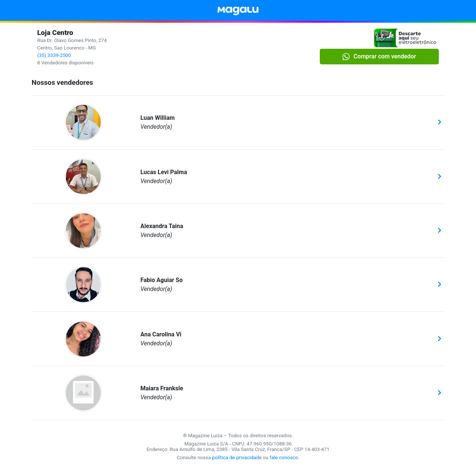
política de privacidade (237, 458)
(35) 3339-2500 (54, 55)
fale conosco (284, 458)
